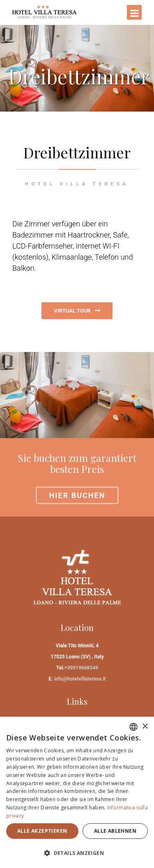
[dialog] (77, 792)
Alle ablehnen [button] (115, 831)
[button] (77, 853)
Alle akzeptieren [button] (42, 831)
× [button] (145, 727)
